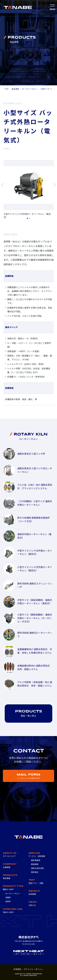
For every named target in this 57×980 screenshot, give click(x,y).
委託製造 (35, 872)
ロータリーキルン (30, 89)
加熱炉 (8, 901)
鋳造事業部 (36, 860)
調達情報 (35, 864)
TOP (6, 89)
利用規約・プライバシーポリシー (29, 969)
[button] (3, 185)
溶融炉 (8, 897)
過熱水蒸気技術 (37, 868)
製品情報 (15, 89)
